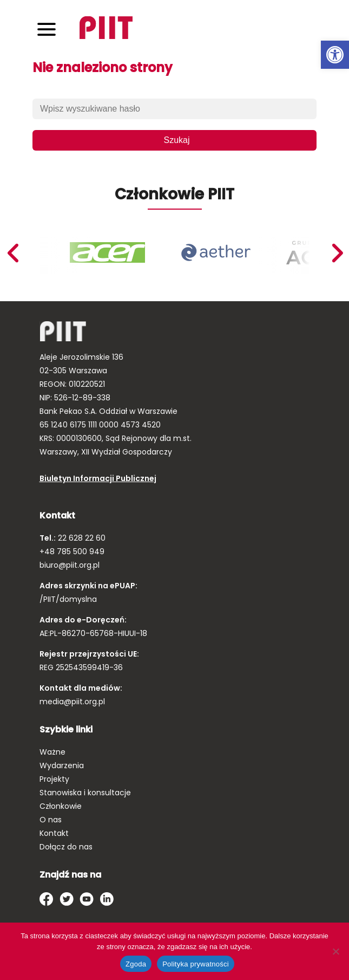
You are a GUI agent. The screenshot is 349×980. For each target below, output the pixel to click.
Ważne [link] (52, 752)
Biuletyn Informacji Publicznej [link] (98, 478)
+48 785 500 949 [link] (72, 551)
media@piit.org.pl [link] (72, 702)
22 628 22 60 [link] (81, 538)
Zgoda (136, 964)
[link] (335, 55)
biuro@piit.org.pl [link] (70, 565)
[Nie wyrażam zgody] (335, 951)
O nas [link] (51, 820)
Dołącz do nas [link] (66, 847)
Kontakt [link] (54, 833)
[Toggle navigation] (47, 29)
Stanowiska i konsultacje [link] (85, 793)
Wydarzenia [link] (62, 765)
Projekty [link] (54, 779)
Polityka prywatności (196, 964)
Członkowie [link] (61, 806)
